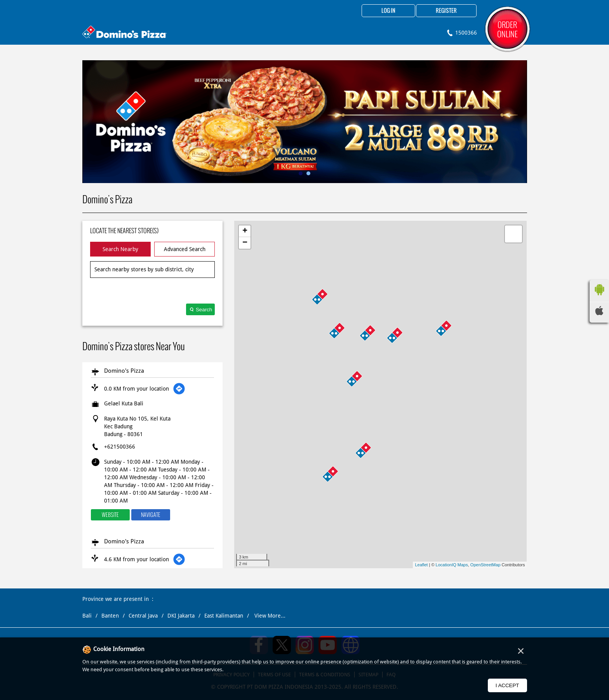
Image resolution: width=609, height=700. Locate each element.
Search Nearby (120, 249)
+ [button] (245, 231)
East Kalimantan (224, 616)
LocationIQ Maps (452, 565)
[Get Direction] (179, 389)
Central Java (143, 616)
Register (446, 11)
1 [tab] (301, 173)
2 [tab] (308, 173)
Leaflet (421, 565)
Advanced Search (185, 249)
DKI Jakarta (181, 616)
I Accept (507, 685)
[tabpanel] (305, 122)
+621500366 (120, 447)
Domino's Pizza (124, 371)
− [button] (245, 243)
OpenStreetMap (485, 565)
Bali (87, 616)
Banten (110, 616)
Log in (388, 11)
